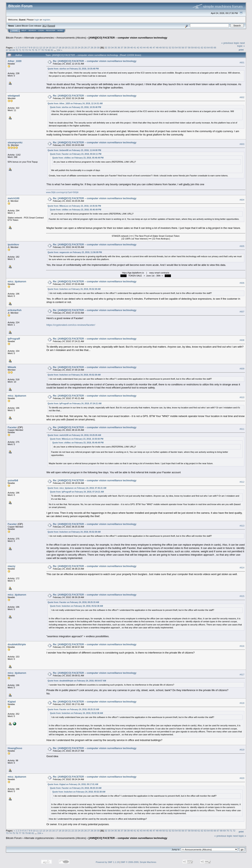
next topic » (241, 44)
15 (50, 47)
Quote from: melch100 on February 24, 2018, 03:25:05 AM (74, 435)
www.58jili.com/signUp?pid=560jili (62, 192)
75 (33, 50)
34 (112, 47)
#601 (242, 63)
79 (46, 50)
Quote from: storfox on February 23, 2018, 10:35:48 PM (73, 69)
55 (180, 47)
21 (69, 47)
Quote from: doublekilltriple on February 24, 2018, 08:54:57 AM (77, 681)
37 (122, 47)
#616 (242, 646)
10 (34, 47)
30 (98, 47)
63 (205, 47)
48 (157, 47)
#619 (242, 750)
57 (186, 47)
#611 (242, 429)
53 (173, 47)
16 (53, 47)
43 (141, 47)
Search (32, 30)
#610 (242, 397)
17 (57, 47)
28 (92, 47)
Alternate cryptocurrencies (39, 38)
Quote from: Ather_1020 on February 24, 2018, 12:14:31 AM (75, 104)
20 (66, 47)
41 (135, 47)
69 (14, 50)
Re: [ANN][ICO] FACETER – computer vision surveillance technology (95, 61)
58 (189, 47)
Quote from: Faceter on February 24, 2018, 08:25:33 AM (73, 602)
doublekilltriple (17, 644)
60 (196, 47)
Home (15, 30)
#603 (242, 144)
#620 (242, 778)
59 (192, 47)
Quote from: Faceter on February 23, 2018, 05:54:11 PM (76, 154)
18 (60, 47)
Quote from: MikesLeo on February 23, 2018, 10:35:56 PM (74, 206)
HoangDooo (15, 748)
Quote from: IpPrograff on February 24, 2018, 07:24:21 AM (75, 404)
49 (160, 47)
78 (42, 50)
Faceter (12, 427)
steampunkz (15, 142)
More (60, 30)
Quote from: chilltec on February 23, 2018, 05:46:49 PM (78, 158)
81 (52, 50)
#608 (242, 340)
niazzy (12, 566)
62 (202, 47)
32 (106, 47)
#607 (242, 312)
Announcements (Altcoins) (71, 38)
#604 (242, 200)
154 (58, 50)
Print (241, 50)
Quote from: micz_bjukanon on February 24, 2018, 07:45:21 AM (77, 488)
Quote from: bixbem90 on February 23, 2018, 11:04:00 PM (74, 150)
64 (208, 47)
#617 (242, 675)
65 (212, 47)
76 (36, 50)
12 (41, 47)
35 (115, 47)
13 (44, 47)
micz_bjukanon (17, 281)
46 (151, 47)
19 (63, 47)
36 (119, 47)
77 (39, 50)
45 (148, 47)
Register (51, 30)
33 (109, 47)
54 (176, 47)
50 (164, 47)
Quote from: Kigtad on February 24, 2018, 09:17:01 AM (73, 784)
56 (183, 47)
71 (20, 50)
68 (10, 50)
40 (132, 47)
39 (128, 47)
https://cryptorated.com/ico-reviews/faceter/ (71, 325)
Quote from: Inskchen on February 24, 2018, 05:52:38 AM (74, 289)
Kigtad (12, 702)
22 (73, 47)
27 (89, 47)
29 (95, 47)
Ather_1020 (15, 61)
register (46, 20)
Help (24, 30)
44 (144, 47)
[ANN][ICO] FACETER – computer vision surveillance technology (128, 38)
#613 (242, 526)
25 (82, 47)
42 (138, 47)
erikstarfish (15, 310)
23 (76, 47)
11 (38, 47)
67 (7, 50)
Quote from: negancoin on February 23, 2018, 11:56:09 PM (75, 252)
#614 (242, 568)
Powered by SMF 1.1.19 (107, 862)
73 (26, 50)
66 (215, 47)
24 (79, 47)
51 (167, 47)
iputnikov (13, 244)
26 (86, 47)
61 (199, 47)
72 (23, 50)
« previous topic (230, 43)
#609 (242, 369)
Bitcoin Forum (14, 38)
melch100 (13, 198)
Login (41, 30)
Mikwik (12, 367)
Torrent (51, 26)
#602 (242, 97)
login (37, 20)
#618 (242, 703)
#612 (242, 482)
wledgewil (14, 96)
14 (47, 47)
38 (125, 47)
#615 (242, 596)
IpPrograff (14, 339)
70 (17, 50)
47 (154, 47)
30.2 (44, 26)
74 (30, 50)
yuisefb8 (13, 480)
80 (49, 50)
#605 (242, 246)
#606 (242, 283)
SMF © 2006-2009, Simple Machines (139, 862)
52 (170, 47)
